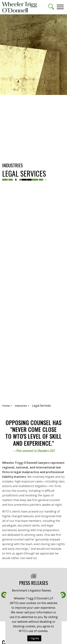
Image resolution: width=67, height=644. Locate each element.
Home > (7, 406)
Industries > (22, 406)
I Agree (34, 638)
